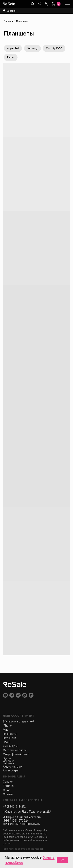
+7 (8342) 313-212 (14, 807)
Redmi (11, 57)
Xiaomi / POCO (54, 48)
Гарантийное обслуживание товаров (23, 849)
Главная (8, 21)
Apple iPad (13, 48)
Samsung (32, 48)
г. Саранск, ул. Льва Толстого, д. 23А (27, 812)
